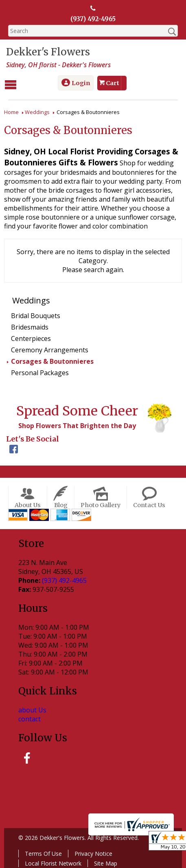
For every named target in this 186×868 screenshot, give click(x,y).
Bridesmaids (30, 326)
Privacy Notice (91, 852)
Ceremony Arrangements (50, 349)
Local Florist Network (51, 862)
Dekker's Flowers (46, 52)
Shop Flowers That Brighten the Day (75, 425)
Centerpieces (31, 338)
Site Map (104, 862)
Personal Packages (40, 372)
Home (11, 111)
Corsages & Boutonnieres (52, 360)
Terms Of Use (41, 852)
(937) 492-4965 (93, 19)
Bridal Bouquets (36, 315)
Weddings (37, 111)
